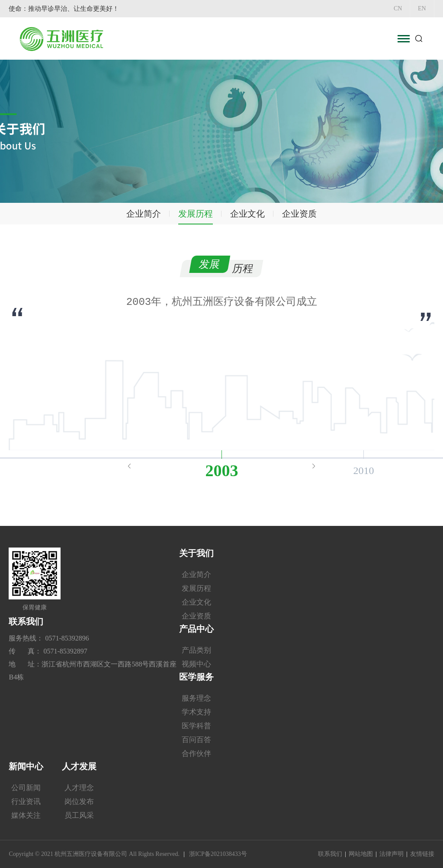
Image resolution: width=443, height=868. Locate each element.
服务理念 (196, 698)
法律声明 (392, 854)
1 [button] (163, 432)
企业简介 (144, 214)
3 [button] (189, 432)
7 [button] (241, 432)
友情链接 (422, 854)
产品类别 (196, 650)
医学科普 (196, 726)
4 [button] (202, 432)
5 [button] (215, 432)
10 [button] (280, 432)
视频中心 (196, 664)
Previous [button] (129, 466)
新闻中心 (26, 766)
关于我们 (196, 553)
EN (421, 8)
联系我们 (330, 854)
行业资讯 (26, 802)
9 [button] (267, 432)
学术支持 (196, 712)
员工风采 (79, 815)
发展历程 (196, 214)
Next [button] (314, 466)
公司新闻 (26, 788)
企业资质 (299, 214)
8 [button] (254, 432)
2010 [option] (363, 471)
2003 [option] (221, 471)
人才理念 (79, 788)
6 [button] (228, 432)
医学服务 (196, 677)
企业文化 (247, 214)
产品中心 (196, 629)
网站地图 (361, 854)
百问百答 (196, 740)
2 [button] (176, 432)
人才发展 (79, 766)
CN (394, 8)
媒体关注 (26, 815)
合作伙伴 (196, 754)
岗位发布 (79, 802)
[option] (221, 302)
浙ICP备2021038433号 (218, 854)
